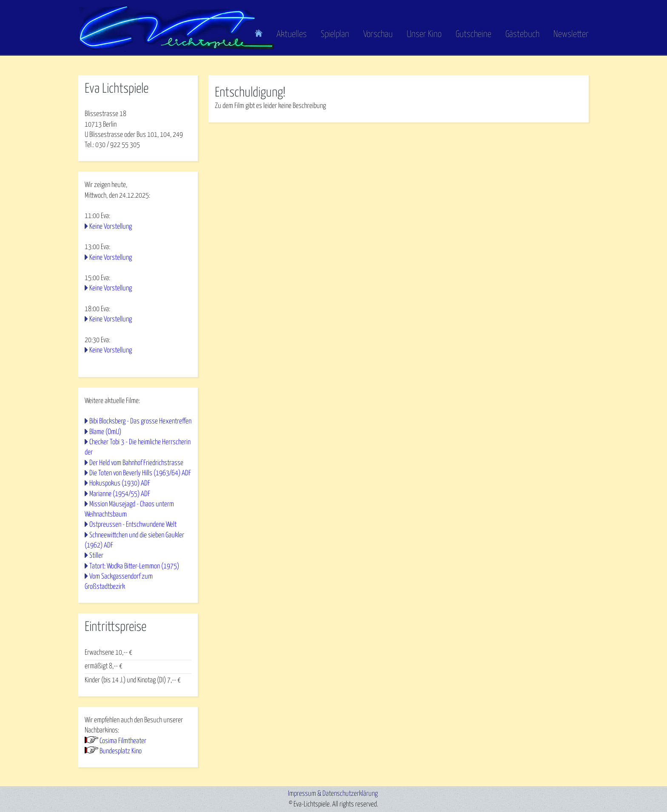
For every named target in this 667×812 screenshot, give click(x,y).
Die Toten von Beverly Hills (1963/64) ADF (140, 473)
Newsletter (571, 34)
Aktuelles (292, 34)
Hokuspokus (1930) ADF (120, 484)
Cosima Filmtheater (123, 741)
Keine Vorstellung (111, 227)
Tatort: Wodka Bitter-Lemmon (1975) (134, 566)
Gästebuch (522, 34)
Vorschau (378, 34)
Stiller (96, 556)
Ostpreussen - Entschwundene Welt (133, 525)
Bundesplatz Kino (121, 751)
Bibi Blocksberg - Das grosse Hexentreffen (140, 422)
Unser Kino (424, 34)
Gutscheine (473, 34)
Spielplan (335, 34)
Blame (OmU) (105, 432)
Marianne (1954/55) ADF (120, 494)
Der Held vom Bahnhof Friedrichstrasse (136, 463)
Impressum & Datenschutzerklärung (333, 794)
